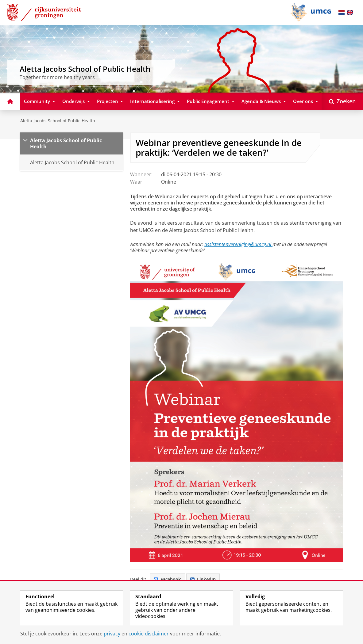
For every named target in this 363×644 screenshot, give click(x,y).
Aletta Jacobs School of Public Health (58, 121)
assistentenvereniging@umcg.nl (238, 244)
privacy (112, 634)
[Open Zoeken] (342, 101)
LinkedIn (203, 579)
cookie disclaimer (149, 634)
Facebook (167, 579)
